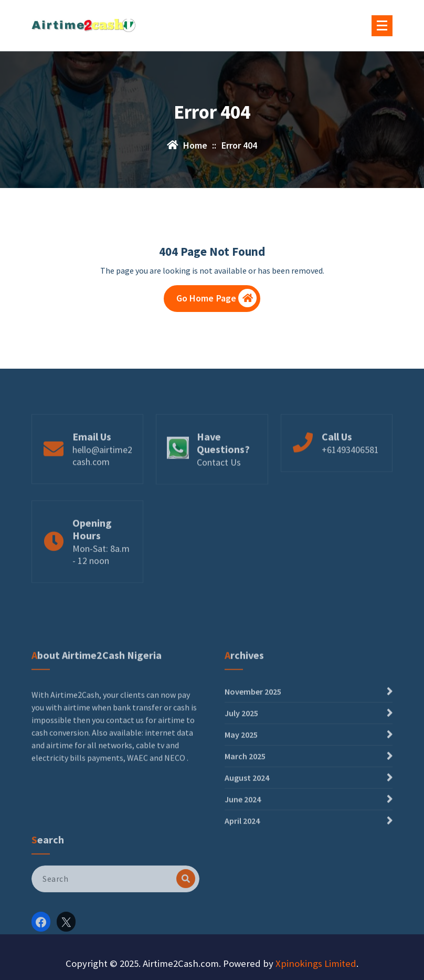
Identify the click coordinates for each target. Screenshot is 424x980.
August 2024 (247, 817)
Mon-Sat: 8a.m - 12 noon (101, 572)
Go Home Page (217, 298)
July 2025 (241, 752)
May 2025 (241, 774)
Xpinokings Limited (316, 963)
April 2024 (242, 860)
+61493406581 (350, 465)
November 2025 (253, 731)
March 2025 (245, 795)
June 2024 (243, 838)
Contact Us (219, 477)
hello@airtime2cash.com (102, 471)
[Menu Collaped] (382, 26)
